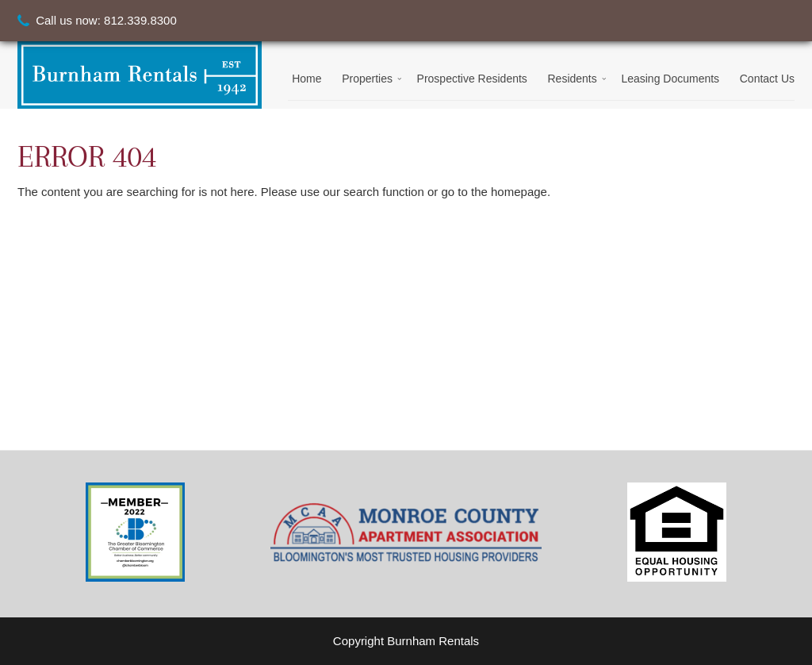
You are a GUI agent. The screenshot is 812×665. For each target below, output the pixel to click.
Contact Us (767, 79)
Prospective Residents (472, 79)
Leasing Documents (670, 79)
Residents (572, 79)
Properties (367, 79)
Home (306, 79)
